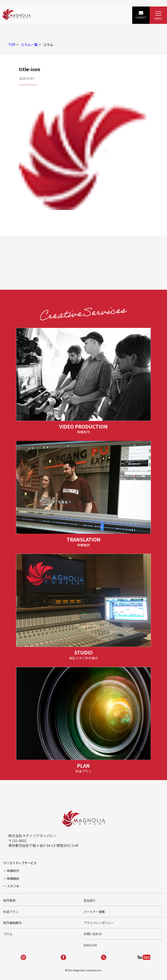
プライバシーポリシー (99, 923)
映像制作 (13, 871)
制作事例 (9, 900)
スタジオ (13, 886)
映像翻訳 (13, 878)
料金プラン (11, 912)
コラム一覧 (29, 44)
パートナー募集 (94, 912)
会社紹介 (90, 900)
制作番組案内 (12, 923)
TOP (12, 44)
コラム (8, 934)
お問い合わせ (93, 934)
